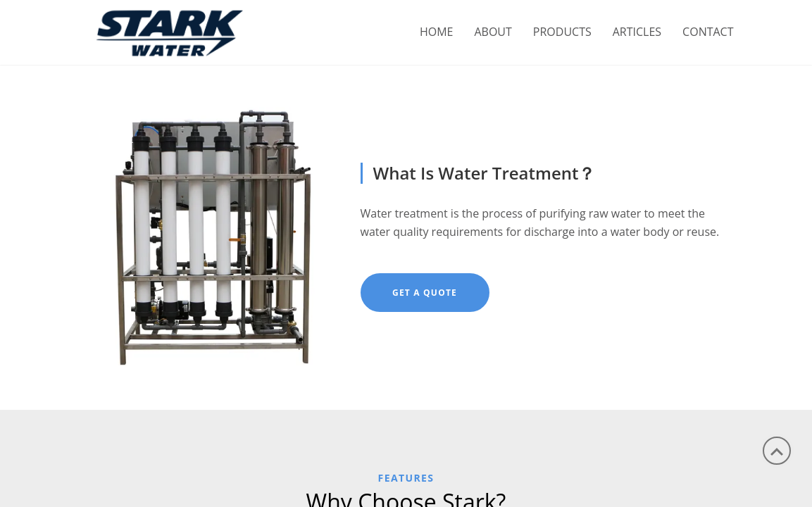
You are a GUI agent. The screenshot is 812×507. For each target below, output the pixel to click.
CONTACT (708, 32)
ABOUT (493, 32)
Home (437, 32)
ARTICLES (637, 32)
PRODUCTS (562, 32)
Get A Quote (425, 293)
